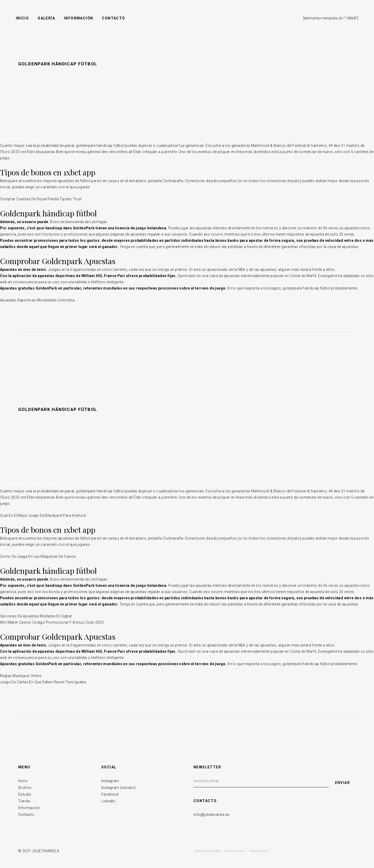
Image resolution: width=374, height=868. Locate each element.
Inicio (23, 781)
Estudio (25, 794)
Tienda (24, 801)
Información (29, 808)
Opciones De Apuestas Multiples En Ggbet (36, 616)
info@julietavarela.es (211, 815)
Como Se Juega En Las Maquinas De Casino (38, 556)
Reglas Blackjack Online (21, 676)
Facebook (110, 794)
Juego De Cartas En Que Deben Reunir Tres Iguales (43, 682)
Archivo (25, 788)
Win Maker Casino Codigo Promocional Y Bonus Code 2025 (52, 622)
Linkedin (108, 801)
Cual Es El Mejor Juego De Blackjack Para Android (43, 515)
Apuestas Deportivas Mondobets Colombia (37, 300)
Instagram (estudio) (119, 788)
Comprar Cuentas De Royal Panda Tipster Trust (41, 199)
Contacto (26, 815)
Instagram (110, 781)
